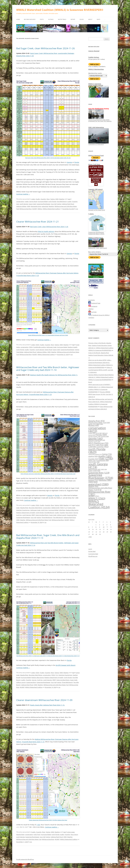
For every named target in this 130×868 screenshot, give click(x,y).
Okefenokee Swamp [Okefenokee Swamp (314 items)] (95, 454)
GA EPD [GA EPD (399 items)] (105, 436)
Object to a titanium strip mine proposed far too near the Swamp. (100, 120)
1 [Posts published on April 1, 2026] (96, 525)
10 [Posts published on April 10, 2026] (104, 527)
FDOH (37, 345)
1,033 (38, 825)
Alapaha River (24, 508)
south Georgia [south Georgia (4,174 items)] (98, 466)
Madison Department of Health (26, 513)
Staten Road (48, 350)
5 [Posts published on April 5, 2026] (110, 525)
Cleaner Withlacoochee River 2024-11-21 (38, 222)
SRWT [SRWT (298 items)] (104, 469)
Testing (52, 199)
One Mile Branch (62, 201)
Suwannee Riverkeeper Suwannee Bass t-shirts (97, 232)
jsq (77, 209)
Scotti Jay (19, 515)
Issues (82, 19)
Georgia (69, 162)
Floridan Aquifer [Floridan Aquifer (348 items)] (95, 436)
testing (59, 204)
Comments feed (93, 554)
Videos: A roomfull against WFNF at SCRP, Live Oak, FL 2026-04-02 (101, 370)
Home (18, 19)
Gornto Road (33, 201)
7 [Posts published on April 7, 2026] (92, 527)
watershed (45, 206)
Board (90, 382)
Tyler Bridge (20, 352)
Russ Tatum (69, 513)
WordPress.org (93, 556)
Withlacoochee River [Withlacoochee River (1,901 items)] (99, 493)
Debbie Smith (55, 508)
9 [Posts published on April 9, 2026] (100, 527)
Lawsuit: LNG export (96, 189)
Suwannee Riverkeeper (43, 204)
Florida (77, 162)
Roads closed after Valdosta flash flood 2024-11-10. (47, 705)
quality (69, 201)
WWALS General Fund (96, 155)
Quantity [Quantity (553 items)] (93, 459)
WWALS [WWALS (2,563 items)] (97, 498)
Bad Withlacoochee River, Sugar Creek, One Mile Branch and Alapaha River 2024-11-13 (48, 536)
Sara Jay (76, 513)
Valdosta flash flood (68, 204)
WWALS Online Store (96, 238)
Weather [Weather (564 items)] (93, 486)
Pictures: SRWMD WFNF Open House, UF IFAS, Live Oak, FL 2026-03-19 (101, 394)
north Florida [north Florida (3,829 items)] (97, 450)
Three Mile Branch (47, 517)
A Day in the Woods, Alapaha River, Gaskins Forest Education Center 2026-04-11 (101, 355)
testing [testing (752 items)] (93, 480)
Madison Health (72, 347)
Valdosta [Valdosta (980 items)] (105, 480)
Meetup (91, 309)
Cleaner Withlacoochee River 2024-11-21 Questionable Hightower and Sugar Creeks (48, 335)
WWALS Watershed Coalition (51, 209)
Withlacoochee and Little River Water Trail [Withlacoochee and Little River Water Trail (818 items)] (100, 489)
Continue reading (23, 194)
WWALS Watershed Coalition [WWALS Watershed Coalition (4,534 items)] (99, 504)
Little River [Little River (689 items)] (102, 445)
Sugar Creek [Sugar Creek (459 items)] (94, 471)
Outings (51, 19)
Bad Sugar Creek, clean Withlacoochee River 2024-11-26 (45, 48)
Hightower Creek (51, 347)
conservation (20, 201)
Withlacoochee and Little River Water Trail (38, 520)
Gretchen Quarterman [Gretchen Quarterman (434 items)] (97, 440)
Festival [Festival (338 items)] (92, 435)
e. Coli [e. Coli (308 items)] (99, 433)
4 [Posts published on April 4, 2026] (107, 525)
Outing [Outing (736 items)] (107, 454)
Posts (42, 19)
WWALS (40, 209)
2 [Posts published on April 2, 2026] (100, 525)
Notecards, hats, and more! (98, 247)
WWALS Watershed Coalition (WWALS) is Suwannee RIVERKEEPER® (60, 10)
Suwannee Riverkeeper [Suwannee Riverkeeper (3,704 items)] (101, 476)
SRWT (33, 515)
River (48, 199)
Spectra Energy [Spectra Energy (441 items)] (95, 469)
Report (73, 19)
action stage (71, 832)
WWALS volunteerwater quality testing (96, 84)
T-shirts (91, 214)
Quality (38, 199)
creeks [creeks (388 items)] (92, 433)
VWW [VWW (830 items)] (93, 482)
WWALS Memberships (96, 69)
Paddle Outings (94, 57)
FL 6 (66, 508)
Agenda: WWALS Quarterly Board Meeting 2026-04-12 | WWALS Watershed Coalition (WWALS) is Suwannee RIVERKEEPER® (101, 377)
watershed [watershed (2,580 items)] (98, 484)
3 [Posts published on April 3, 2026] (103, 525)
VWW (57, 199)
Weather (62, 199)
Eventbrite (92, 300)
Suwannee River (72, 515)
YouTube (92, 312)
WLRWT (35, 209)
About (90, 19)
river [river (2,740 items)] (106, 458)
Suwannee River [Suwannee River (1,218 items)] (99, 473)
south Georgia (24, 204)
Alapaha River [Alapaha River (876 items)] (96, 421)
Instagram (93, 306)
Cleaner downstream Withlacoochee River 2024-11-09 (44, 700)
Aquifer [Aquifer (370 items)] (92, 424)
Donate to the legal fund (97, 209)
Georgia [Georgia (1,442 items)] (96, 438)
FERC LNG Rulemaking (96, 127)
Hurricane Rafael (43, 201)
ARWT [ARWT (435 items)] (100, 424)
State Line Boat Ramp (42, 515)
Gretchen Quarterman (23, 510)
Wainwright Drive (36, 206)
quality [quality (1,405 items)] (105, 456)
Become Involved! (30, 19)
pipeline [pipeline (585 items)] (93, 456)
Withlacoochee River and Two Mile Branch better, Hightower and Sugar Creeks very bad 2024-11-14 (48, 369)
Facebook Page (94, 303)
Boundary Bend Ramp (36, 508)
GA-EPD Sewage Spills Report (66, 665)
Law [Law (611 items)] (92, 445)
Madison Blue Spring (72, 510)
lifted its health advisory (46, 231)
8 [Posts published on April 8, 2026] (96, 527)
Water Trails (62, 19)
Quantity (43, 199)
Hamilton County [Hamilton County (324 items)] (94, 442)
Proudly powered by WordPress (25, 859)
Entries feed (92, 551)
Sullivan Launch (62, 515)
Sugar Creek (32, 204)
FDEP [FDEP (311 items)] (105, 433)
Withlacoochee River (26, 209)
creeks (33, 199)
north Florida (52, 201)
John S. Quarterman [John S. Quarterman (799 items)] (98, 443)
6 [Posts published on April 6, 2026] (89, 527)
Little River (62, 510)
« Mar (90, 537)
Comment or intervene (99, 144)
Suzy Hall (54, 204)
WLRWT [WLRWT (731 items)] (94, 496)
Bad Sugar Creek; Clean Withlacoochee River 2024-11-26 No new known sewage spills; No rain (48, 158)
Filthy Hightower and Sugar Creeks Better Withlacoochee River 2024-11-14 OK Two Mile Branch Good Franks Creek (48, 474)
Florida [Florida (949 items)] (101, 435)
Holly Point (44, 510)
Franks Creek (71, 508)
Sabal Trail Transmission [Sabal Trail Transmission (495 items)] (99, 460)
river (18, 204)
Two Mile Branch (58, 517)
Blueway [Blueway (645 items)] (94, 425)
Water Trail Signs (94, 164)
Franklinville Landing (40, 347)
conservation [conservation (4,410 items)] (97, 429)
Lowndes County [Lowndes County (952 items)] (98, 447)
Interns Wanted (94, 51)
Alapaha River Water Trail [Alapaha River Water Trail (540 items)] (99, 423)
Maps (98, 19)
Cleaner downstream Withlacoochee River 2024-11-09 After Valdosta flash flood (48, 820)
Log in (90, 549)
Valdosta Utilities (21, 206)
